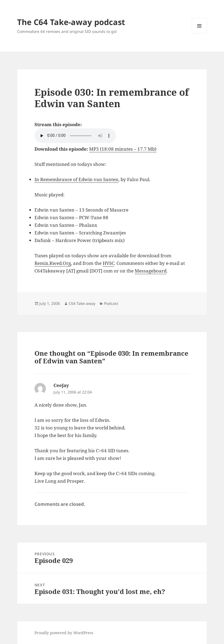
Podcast (111, 303)
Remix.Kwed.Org (53, 263)
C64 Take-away (82, 303)
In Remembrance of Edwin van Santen (76, 179)
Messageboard (151, 271)
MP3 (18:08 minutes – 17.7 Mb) (123, 149)
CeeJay (61, 385)
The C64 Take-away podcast (71, 22)
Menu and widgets (199, 33)
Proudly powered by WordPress (64, 633)
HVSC (108, 263)
